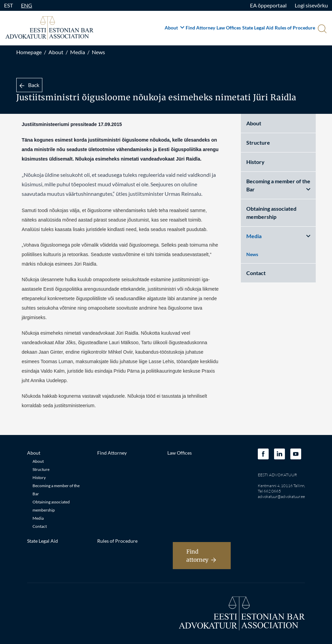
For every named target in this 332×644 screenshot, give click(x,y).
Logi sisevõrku (311, 5)
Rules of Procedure (295, 28)
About (174, 28)
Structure (258, 142)
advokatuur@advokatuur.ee (281, 496)
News (98, 52)
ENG (27, 5)
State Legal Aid (258, 28)
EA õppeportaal (268, 5)
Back (29, 85)
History (255, 162)
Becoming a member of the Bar (278, 185)
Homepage (29, 52)
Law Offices (229, 28)
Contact (256, 273)
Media (78, 52)
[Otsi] (321, 29)
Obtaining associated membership (271, 213)
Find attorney (201, 556)
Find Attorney (200, 28)
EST (8, 5)
